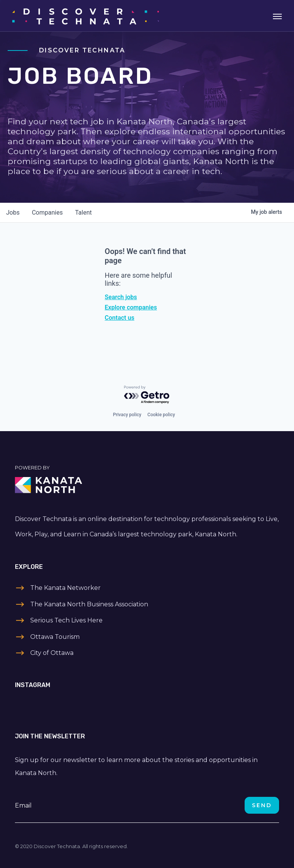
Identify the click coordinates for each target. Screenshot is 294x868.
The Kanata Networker (65, 588)
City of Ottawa (52, 653)
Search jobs (121, 297)
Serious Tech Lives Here (66, 620)
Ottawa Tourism (55, 637)
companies (47, 213)
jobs (13, 213)
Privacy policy (127, 415)
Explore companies (131, 307)
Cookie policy (161, 415)
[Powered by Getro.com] (147, 395)
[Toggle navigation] (277, 16)
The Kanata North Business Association (89, 604)
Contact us (120, 318)
